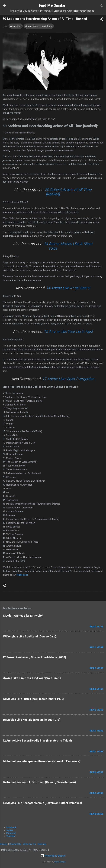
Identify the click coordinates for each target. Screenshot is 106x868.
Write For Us (29, 844)
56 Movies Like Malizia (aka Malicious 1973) (31, 720)
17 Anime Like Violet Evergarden (68, 379)
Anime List (16, 26)
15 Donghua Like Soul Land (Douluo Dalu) (29, 636)
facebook (11, 827)
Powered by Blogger (53, 856)
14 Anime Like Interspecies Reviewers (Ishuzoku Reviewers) (41, 761)
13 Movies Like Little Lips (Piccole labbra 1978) (33, 699)
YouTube (11, 836)
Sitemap (42, 844)
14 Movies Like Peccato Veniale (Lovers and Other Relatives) (42, 803)
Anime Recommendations (39, 26)
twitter (10, 830)
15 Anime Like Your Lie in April (68, 332)
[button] (102, 20)
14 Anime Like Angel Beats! (68, 288)
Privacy (4, 844)
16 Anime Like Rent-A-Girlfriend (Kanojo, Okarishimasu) (39, 782)
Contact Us (15, 844)
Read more (97, 627)
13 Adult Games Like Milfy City (23, 616)
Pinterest (11, 833)
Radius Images (60, 862)
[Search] (102, 6)
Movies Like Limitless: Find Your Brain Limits (32, 678)
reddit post (22, 575)
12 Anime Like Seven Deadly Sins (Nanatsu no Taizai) (37, 740)
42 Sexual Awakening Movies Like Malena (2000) (34, 657)
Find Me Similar (52, 5)
